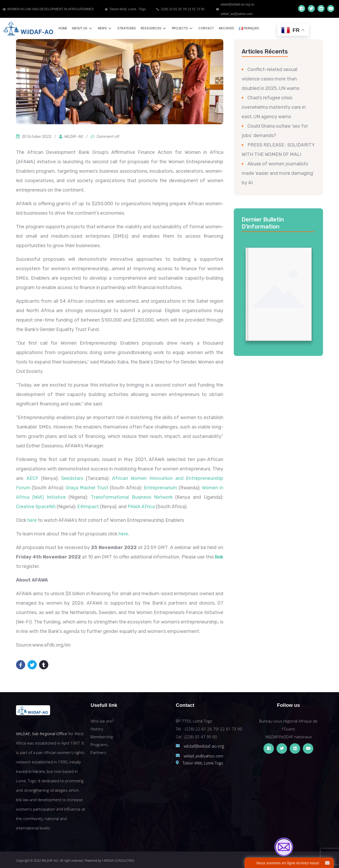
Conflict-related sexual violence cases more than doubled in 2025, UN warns (271, 79)
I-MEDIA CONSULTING (118, 861)
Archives (226, 28)
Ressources (154, 28)
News (105, 28)
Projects (183, 28)
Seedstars (72, 478)
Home (63, 28)
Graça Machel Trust (87, 488)
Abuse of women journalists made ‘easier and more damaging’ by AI (278, 173)
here (32, 520)
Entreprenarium (160, 488)
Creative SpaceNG (36, 507)
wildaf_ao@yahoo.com (203, 756)
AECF (33, 478)
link (219, 557)
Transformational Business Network (132, 497)
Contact (206, 28)
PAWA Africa (141, 507)
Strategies (127, 28)
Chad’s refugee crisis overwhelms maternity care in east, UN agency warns (274, 107)
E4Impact (88, 507)
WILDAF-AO (74, 137)
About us (83, 28)
